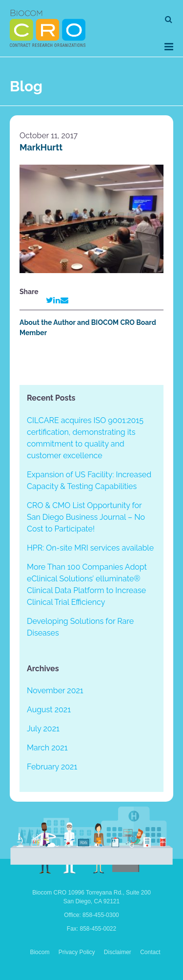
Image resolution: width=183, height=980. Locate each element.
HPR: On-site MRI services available (90, 548)
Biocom (40, 952)
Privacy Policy (77, 952)
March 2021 (47, 748)
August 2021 (49, 710)
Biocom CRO (48, 28)
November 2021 (55, 691)
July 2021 (43, 729)
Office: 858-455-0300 (91, 915)
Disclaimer (118, 952)
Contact (150, 952)
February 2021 (52, 767)
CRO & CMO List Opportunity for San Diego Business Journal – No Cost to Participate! (86, 517)
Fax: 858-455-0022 (91, 929)
